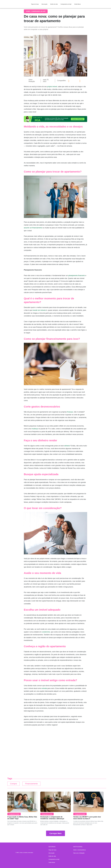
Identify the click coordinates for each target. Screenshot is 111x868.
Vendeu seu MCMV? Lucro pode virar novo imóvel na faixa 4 (87, 818)
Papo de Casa (35, 4)
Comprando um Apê (66, 4)
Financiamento (32, 784)
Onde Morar (77, 4)
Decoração (44, 4)
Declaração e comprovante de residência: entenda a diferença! (52, 818)
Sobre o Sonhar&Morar (80, 850)
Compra (14, 784)
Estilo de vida (54, 4)
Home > (29, 11)
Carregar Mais (55, 833)
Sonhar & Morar (17, 3)
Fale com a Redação (79, 853)
